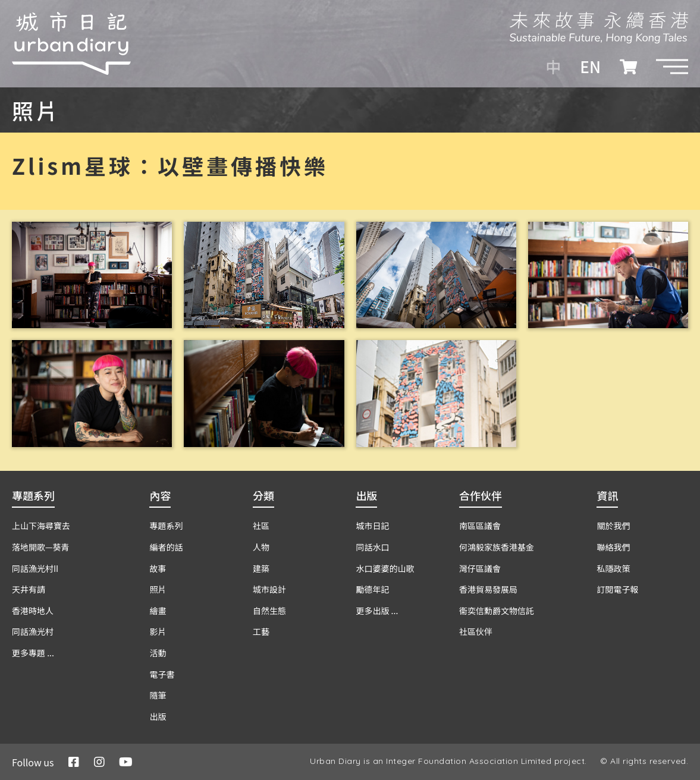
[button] (672, 67)
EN (590, 67)
